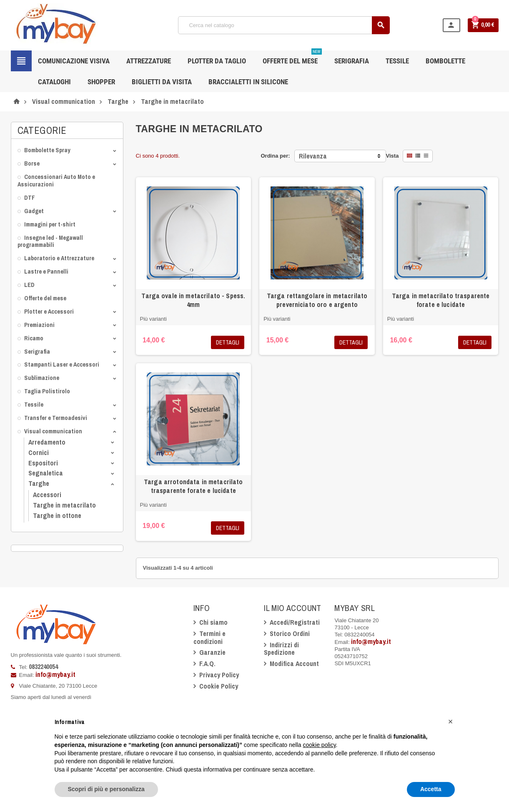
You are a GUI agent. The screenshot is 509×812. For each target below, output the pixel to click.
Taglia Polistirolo (47, 391)
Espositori (43, 463)
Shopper (101, 82)
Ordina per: (275, 156)
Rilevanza (313, 156)
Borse (32, 163)
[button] (451, 721)
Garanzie (212, 652)
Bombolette (445, 61)
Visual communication (53, 431)
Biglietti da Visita (162, 82)
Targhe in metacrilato (64, 505)
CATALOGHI (54, 82)
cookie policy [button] (319, 745)
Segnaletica (46, 473)
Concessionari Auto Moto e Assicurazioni (56, 180)
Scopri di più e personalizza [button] (106, 789)
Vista (392, 156)
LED (29, 285)
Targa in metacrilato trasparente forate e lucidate (441, 300)
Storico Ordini (290, 634)
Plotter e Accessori (49, 311)
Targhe (39, 483)
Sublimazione (42, 378)
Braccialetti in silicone (248, 82)
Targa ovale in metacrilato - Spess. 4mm (193, 300)
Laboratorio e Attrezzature (59, 258)
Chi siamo (213, 622)
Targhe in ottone (57, 515)
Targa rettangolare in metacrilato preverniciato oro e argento (317, 300)
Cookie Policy (219, 686)
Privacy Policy (219, 675)
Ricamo (34, 338)
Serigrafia (37, 351)
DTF (30, 197)
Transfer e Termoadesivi (56, 418)
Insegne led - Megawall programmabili (50, 241)
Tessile (34, 404)
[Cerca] (284, 25)
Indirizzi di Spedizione (281, 649)
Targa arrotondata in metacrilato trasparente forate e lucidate (193, 486)
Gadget (34, 211)
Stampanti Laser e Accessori (62, 364)
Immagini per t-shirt (50, 224)
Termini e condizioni (209, 637)
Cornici (39, 453)
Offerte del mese (45, 298)
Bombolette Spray (47, 150)
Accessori (47, 495)
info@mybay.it (55, 674)
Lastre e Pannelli (46, 271)
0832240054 (43, 666)
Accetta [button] (431, 789)
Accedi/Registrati (295, 622)
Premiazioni (39, 325)
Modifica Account (294, 664)
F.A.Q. (207, 664)
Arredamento (47, 442)
